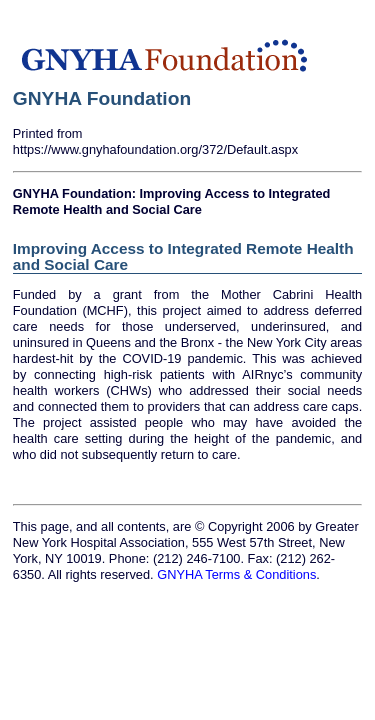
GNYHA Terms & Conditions (236, 574)
